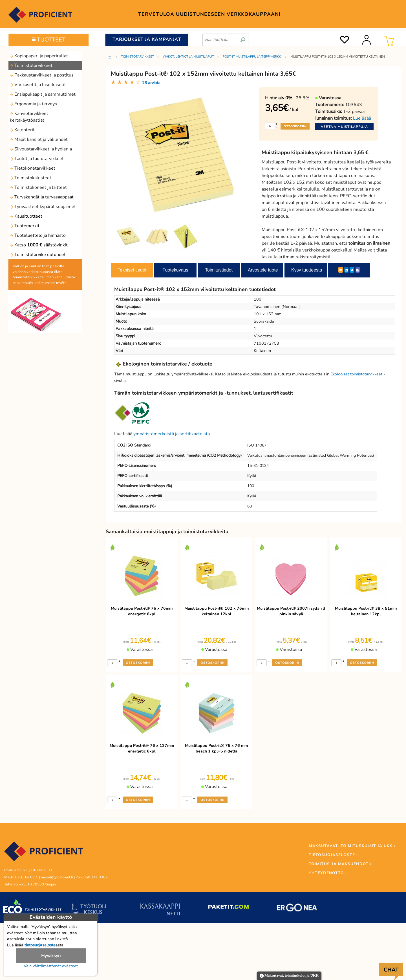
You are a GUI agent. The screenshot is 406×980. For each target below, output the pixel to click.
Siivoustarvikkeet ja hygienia (41, 149)
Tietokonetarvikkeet (33, 168)
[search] (243, 38)
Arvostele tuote (263, 270)
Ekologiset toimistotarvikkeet (356, 374)
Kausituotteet (26, 216)
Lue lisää (362, 118)
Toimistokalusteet (31, 178)
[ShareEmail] (341, 270)
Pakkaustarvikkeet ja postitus (42, 75)
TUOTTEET (49, 40)
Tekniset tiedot (132, 270)
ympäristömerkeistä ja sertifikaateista (172, 434)
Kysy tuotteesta (307, 270)
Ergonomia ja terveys (33, 104)
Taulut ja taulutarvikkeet (37, 159)
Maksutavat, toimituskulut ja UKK (289, 976)
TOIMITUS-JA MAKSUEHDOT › (340, 864)
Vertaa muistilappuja (344, 127)
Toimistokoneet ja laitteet (38, 187)
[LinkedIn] (346, 270)
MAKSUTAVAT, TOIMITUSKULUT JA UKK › (352, 846)
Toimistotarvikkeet (31, 65)
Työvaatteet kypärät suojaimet (43, 207)
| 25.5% (294, 98)
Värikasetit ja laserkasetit (38, 85)
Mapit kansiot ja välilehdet (39, 139)
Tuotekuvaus (175, 270)
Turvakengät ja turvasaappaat (42, 197)
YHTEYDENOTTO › (328, 873)
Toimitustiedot (219, 270)
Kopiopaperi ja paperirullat (39, 56)
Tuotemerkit (25, 226)
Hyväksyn (51, 956)
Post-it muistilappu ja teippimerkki (252, 57)
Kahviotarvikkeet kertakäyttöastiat (29, 117)
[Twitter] (352, 270)
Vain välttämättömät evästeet (51, 966)
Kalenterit (22, 130)
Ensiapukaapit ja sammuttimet (43, 94)
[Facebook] (358, 270)
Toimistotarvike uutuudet (38, 255)
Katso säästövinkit (39, 245)
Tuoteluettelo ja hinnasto (38, 235)
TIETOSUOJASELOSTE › (333, 855)
